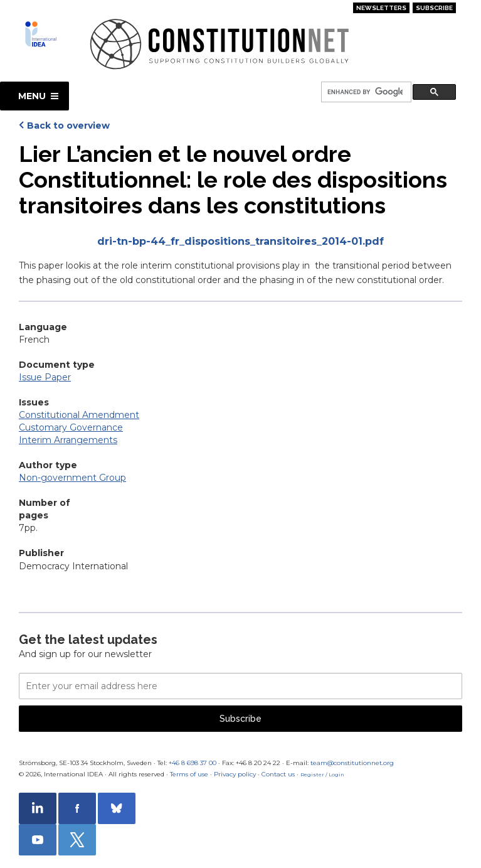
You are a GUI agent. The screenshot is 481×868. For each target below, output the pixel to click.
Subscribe (434, 8)
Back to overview (68, 126)
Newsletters (381, 8)
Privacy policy (235, 774)
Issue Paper (45, 377)
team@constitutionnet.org (352, 763)
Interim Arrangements (68, 440)
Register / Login (322, 774)
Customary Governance (71, 427)
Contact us (278, 774)
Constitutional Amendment (79, 415)
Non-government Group (72, 478)
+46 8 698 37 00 (193, 763)
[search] (365, 93)
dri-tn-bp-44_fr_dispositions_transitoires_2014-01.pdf (240, 241)
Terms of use (189, 774)
